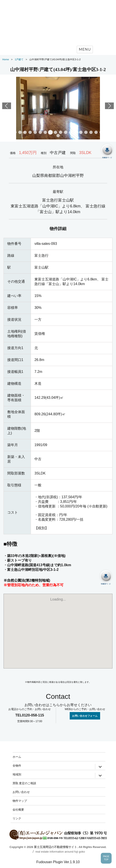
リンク (17, 818)
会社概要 (18, 809)
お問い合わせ (21, 792)
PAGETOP (106, 858)
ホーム (17, 757)
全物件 (17, 765)
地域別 (17, 774)
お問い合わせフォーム (85, 716)
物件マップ (20, 801)
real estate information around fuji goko (60, 852)
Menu (85, 49)
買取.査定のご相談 (24, 783)
